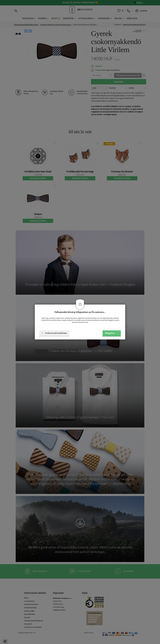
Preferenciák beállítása (54, 333)
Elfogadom (112, 333)
